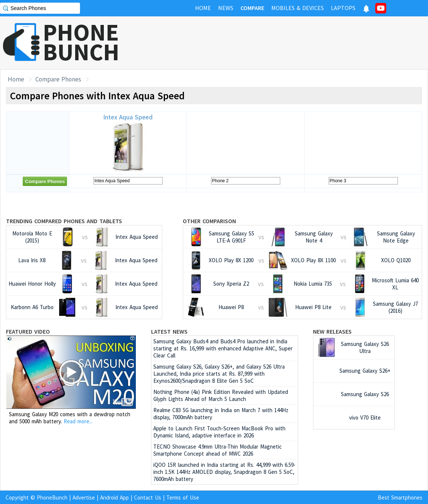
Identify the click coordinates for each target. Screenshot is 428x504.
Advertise (84, 497)
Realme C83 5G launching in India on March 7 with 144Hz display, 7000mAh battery (221, 414)
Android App (114, 497)
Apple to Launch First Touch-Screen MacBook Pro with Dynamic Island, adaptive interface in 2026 (219, 432)
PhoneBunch (52, 497)
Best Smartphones (400, 497)
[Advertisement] (293, 43)
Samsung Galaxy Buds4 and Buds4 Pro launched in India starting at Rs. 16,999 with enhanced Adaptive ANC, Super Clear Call (223, 348)
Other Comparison (209, 221)
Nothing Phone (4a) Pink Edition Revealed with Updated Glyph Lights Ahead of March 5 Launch (221, 395)
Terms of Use (183, 497)
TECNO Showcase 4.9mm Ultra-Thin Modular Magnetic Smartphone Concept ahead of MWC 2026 (218, 450)
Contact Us (148, 497)
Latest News (169, 331)
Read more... (78, 421)
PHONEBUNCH (81, 42)
